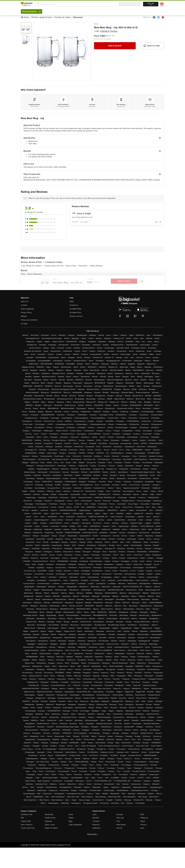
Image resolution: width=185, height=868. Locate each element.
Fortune (143, 825)
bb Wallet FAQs (76, 309)
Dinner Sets (72, 266)
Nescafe (120, 814)
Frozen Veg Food (28, 828)
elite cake (120, 818)
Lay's (142, 828)
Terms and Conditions (29, 320)
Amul (94, 814)
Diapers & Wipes (51, 828)
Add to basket (115, 46)
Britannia (96, 825)
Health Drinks (50, 818)
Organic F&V (26, 821)
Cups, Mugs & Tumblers (32, 266)
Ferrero (119, 828)
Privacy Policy (26, 313)
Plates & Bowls (96, 266)
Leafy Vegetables (75, 825)
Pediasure (144, 818)
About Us (25, 301)
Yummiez (96, 821)
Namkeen (48, 821)
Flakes (71, 818)
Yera (118, 821)
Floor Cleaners (27, 825)
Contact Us (74, 305)
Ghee (71, 814)
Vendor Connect (76, 316)
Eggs (71, 821)
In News (24, 305)
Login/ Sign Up (151, 4)
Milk (22, 818)
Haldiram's (97, 828)
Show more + (92, 834)
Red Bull (96, 818)
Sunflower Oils (27, 814)
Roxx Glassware (35, 274)
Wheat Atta (49, 814)
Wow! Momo (121, 825)
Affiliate (24, 316)
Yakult (143, 821)
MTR (142, 814)
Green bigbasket (27, 309)
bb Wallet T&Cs (75, 313)
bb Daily (24, 324)
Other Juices (50, 825)
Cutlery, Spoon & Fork (54, 266)
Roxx (96, 24)
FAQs (72, 301)
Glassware (84, 266)
